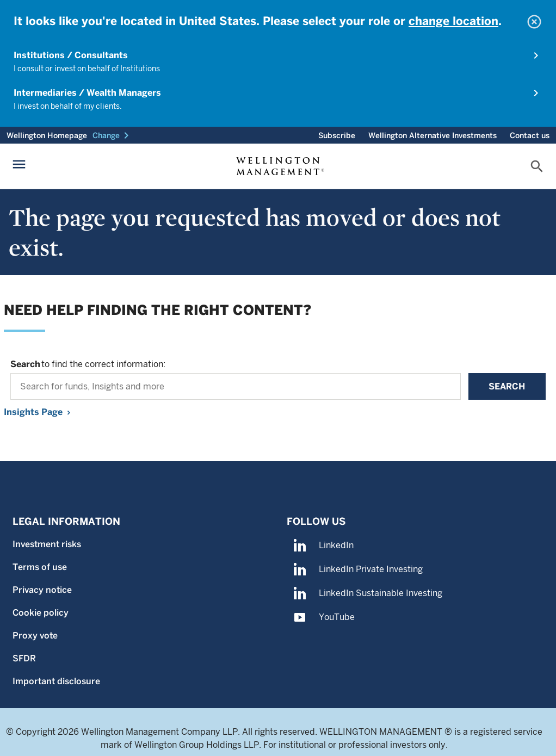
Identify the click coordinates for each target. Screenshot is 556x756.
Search (507, 386)
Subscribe (337, 135)
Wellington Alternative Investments (433, 135)
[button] (113, 135)
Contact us (530, 135)
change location (453, 21)
